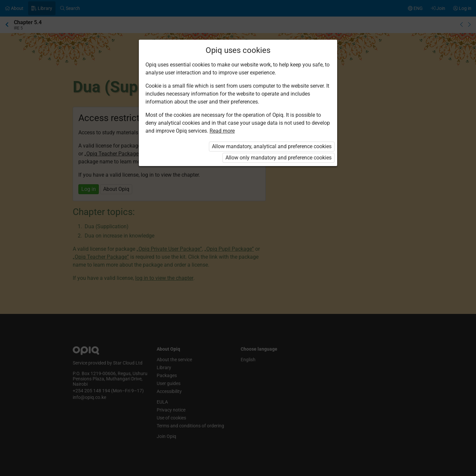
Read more (222, 131)
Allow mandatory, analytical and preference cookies (272, 146)
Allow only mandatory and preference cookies (278, 158)
